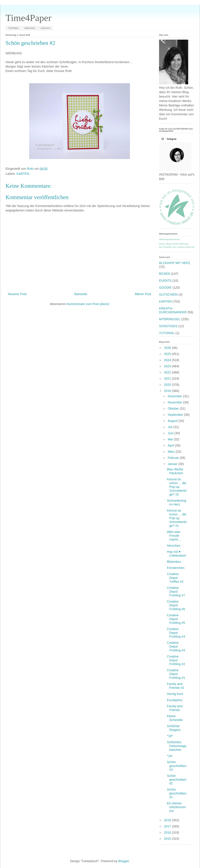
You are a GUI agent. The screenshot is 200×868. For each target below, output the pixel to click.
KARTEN (23, 174)
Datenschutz (30, 28)
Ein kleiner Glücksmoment (176, 807)
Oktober (174, 408)
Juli (171, 427)
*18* (170, 736)
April (171, 445)
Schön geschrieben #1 (177, 793)
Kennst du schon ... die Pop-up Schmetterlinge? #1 (177, 518)
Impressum (45, 28)
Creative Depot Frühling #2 (176, 660)
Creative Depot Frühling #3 (176, 646)
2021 (168, 378)
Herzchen (174, 546)
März (172, 452)
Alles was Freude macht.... (174, 536)
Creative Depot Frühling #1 (176, 674)
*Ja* (170, 756)
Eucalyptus (175, 700)
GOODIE (165, 288)
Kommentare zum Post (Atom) (88, 304)
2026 (168, 348)
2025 (168, 354)
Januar (173, 464)
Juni (171, 433)
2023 (168, 366)
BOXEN (165, 274)
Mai (171, 439)
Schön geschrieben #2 (177, 780)
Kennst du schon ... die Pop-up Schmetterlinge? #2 (177, 487)
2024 (168, 360)
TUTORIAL (167, 333)
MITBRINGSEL (170, 319)
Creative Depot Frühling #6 (176, 605)
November (175, 402)
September (176, 415)
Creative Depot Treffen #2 (175, 578)
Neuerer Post (17, 294)
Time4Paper (28, 18)
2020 (168, 385)
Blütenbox (174, 562)
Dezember (175, 396)
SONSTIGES (168, 326)
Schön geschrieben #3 (177, 766)
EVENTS (165, 281)
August (173, 421)
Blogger (124, 861)
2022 (168, 372)
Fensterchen (176, 568)
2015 (168, 839)
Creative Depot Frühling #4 (176, 633)
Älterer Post (143, 294)
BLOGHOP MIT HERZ (175, 263)
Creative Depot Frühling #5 (176, 619)
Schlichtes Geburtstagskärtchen (177, 746)
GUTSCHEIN (168, 294)
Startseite (80, 294)
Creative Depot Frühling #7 (176, 592)
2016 (168, 832)
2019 (168, 391)
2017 (168, 826)
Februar (174, 458)
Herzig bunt (175, 694)
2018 (168, 820)
